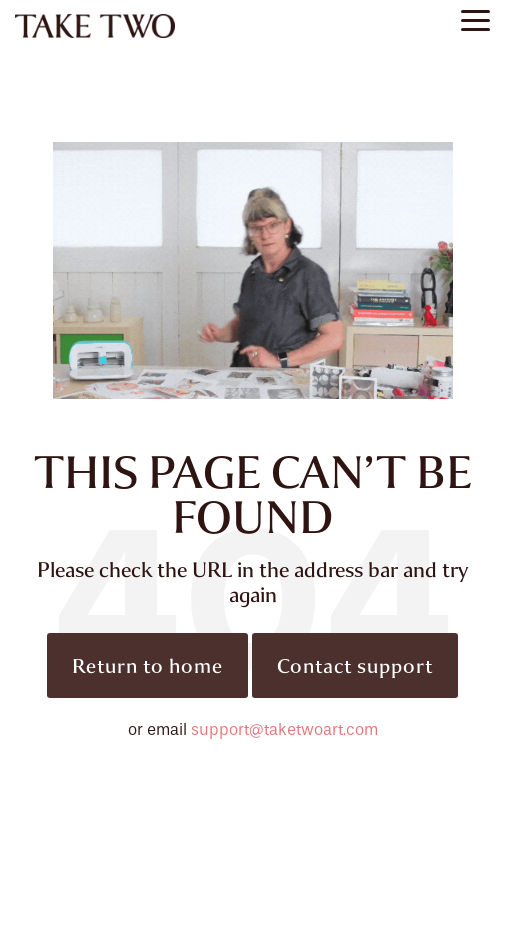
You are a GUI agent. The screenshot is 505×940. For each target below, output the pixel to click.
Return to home (147, 665)
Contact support (355, 665)
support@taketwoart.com (284, 730)
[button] (475, 19)
